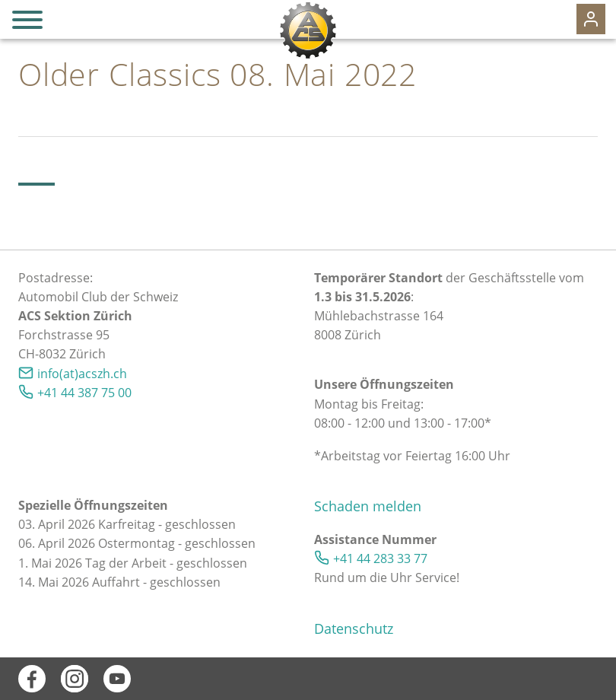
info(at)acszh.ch (82, 374)
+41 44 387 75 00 (84, 393)
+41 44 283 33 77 (380, 558)
